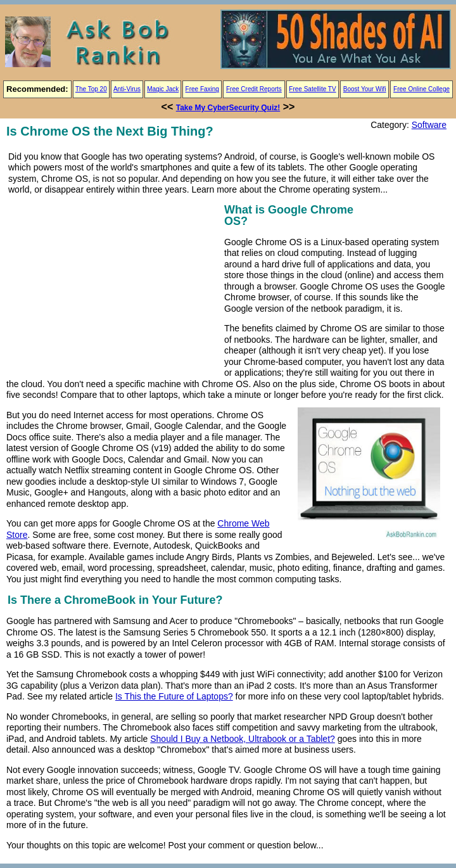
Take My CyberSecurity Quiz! (228, 108)
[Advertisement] (113, 290)
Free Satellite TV (312, 89)
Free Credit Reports (254, 89)
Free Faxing (202, 89)
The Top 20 (91, 89)
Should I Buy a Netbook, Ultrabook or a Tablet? (243, 739)
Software (429, 125)
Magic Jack (163, 89)
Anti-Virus (127, 89)
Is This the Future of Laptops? (174, 696)
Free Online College (421, 89)
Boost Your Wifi (365, 89)
